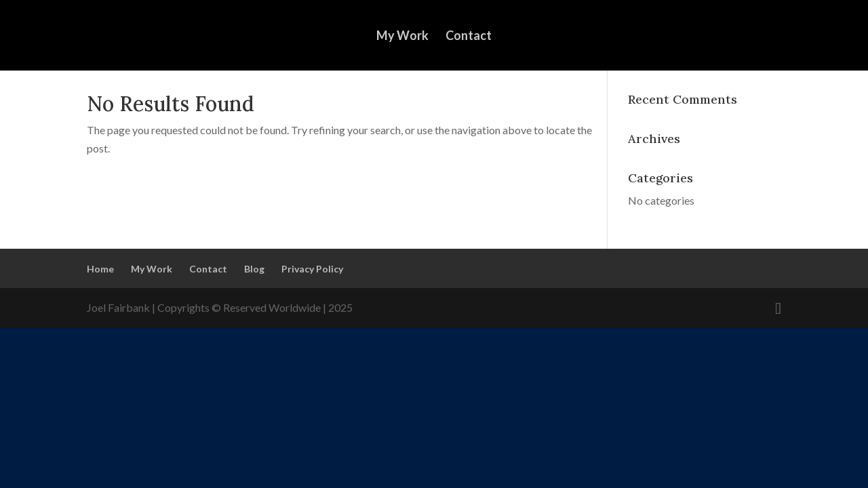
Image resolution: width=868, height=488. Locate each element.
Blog (254, 269)
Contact (469, 37)
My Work (402, 37)
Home (100, 269)
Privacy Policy (312, 269)
